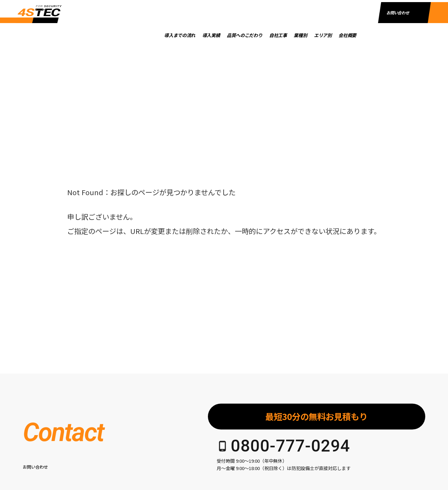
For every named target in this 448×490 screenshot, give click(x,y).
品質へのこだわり (260, 35)
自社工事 (293, 35)
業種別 (316, 35)
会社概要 (363, 35)
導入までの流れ (195, 35)
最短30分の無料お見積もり (316, 416)
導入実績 (227, 35)
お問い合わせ (398, 34)
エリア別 (338, 35)
